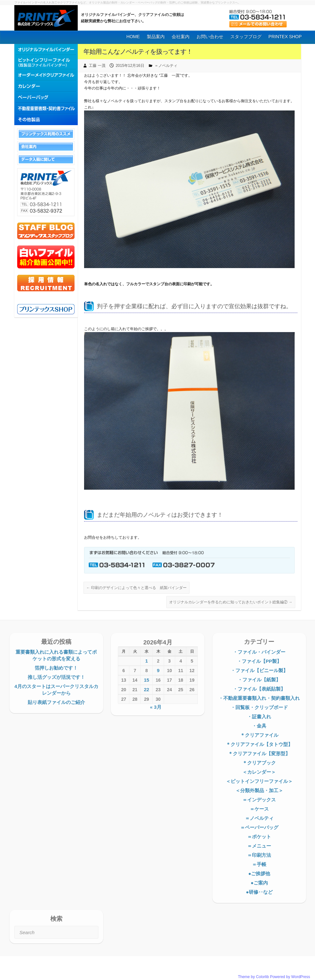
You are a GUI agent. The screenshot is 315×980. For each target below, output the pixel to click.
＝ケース (259, 809)
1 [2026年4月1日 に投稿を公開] (147, 661)
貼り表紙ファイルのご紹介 (56, 702)
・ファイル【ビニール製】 (259, 670)
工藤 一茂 (97, 66)
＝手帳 (259, 864)
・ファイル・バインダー (259, 652)
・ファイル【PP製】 (259, 661)
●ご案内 (259, 883)
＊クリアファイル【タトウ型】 (259, 744)
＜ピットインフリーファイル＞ (259, 781)
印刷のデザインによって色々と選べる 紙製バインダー (136, 588)
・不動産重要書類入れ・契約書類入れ (259, 698)
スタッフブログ (246, 37)
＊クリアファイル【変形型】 (259, 753)
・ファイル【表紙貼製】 (259, 689)
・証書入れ (259, 717)
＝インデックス (259, 800)
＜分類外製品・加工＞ (259, 790)
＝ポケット (259, 837)
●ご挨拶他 (259, 873)
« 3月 (156, 707)
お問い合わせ (210, 37)
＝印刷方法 (259, 855)
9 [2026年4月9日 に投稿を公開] (158, 670)
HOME (133, 37)
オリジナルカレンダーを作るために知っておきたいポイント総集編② (231, 602)
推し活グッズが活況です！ (56, 677)
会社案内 (181, 37)
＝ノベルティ (166, 66)
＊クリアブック (259, 763)
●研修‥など (259, 892)
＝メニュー (259, 846)
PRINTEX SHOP (285, 37)
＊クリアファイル (259, 735)
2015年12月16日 (130, 66)
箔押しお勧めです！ (56, 668)
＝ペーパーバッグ (259, 827)
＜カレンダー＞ (259, 772)
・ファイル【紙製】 (259, 680)
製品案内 (156, 37)
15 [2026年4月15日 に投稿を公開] (147, 680)
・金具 (259, 726)
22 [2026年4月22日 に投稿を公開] (147, 689)
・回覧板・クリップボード (259, 707)
